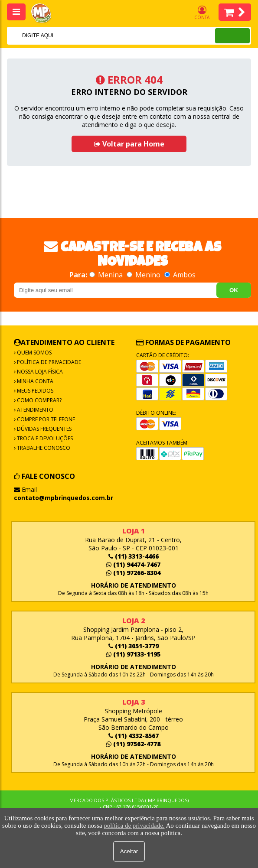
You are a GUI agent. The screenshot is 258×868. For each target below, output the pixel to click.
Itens (235, 12)
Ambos (180, 275)
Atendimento (34, 410)
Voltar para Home (129, 144)
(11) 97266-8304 (133, 573)
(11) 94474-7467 (133, 564)
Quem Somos (34, 353)
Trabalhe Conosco (43, 448)
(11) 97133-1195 (133, 654)
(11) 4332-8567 (134, 736)
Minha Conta (34, 381)
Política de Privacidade (48, 362)
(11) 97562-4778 (133, 744)
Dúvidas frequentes (44, 429)
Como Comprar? (39, 400)
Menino (144, 275)
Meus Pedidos (34, 391)
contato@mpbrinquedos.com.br (64, 498)
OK (234, 290)
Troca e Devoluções (44, 438)
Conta (202, 13)
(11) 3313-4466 (134, 556)
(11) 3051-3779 (134, 646)
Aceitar (129, 851)
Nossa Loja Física (39, 372)
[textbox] (100, 36)
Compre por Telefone (45, 419)
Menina (107, 275)
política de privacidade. (134, 826)
